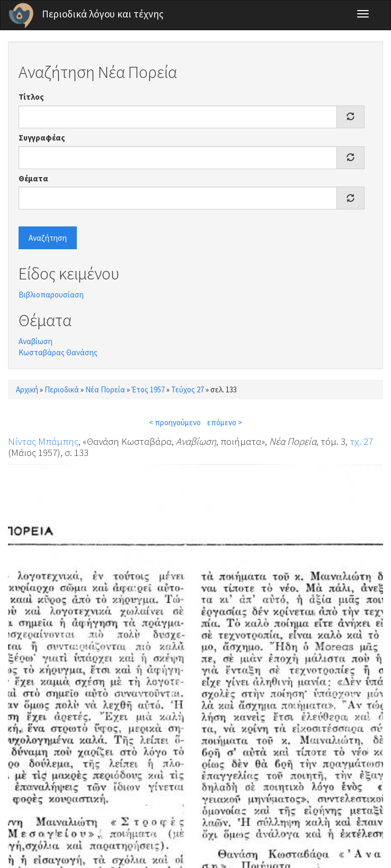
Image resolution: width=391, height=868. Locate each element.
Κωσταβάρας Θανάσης (58, 352)
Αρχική (27, 389)
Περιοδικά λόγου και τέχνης (103, 14)
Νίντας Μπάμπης (43, 441)
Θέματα (33, 178)
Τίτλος (31, 97)
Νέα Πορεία (105, 389)
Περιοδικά (62, 389)
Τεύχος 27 (188, 389)
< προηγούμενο (175, 422)
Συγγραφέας (42, 138)
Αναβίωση (35, 341)
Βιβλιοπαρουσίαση (51, 295)
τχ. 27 (361, 441)
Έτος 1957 (148, 389)
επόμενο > (225, 422)
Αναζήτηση (48, 238)
